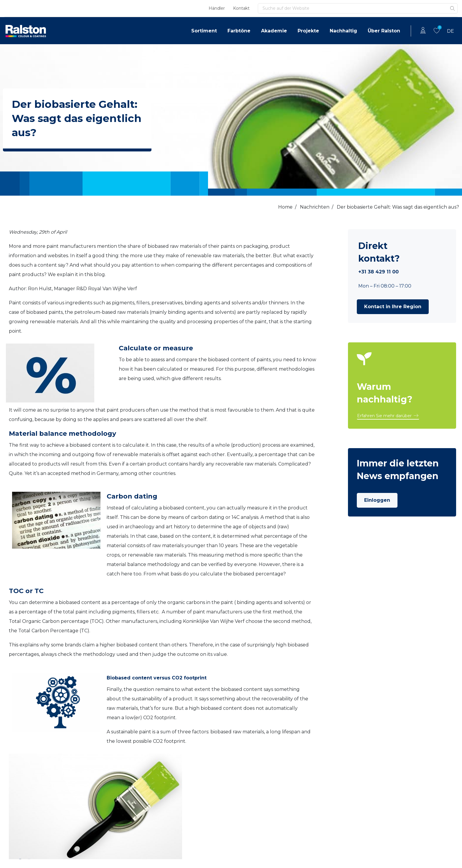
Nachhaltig (343, 31)
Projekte (308, 31)
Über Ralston (384, 31)
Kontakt (241, 8)
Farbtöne (239, 31)
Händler (217, 8)
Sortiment (204, 31)
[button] (393, 307)
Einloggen (377, 500)
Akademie (274, 31)
